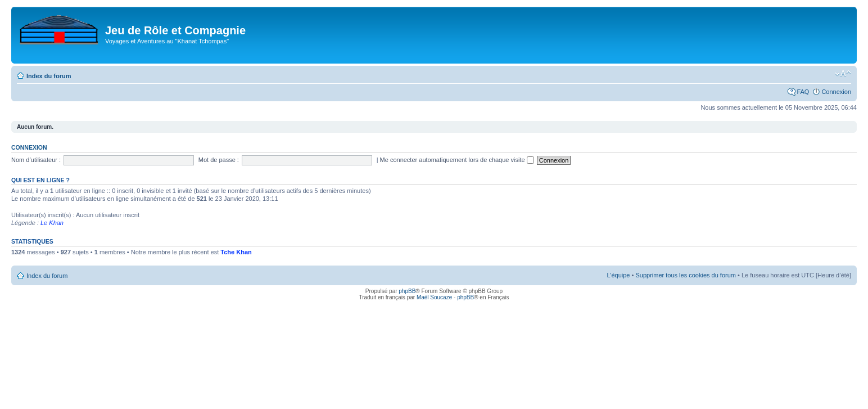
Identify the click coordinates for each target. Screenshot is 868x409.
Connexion (836, 92)
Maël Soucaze (434, 297)
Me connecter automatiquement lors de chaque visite (457, 160)
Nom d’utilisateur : (36, 160)
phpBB (407, 291)
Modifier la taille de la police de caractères (843, 74)
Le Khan (52, 223)
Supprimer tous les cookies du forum (686, 275)
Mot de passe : (219, 160)
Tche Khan (236, 252)
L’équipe (618, 275)
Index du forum (49, 76)
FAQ (803, 92)
